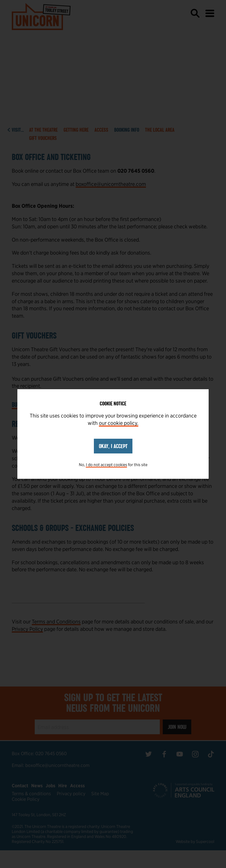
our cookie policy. (119, 423)
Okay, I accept (113, 446)
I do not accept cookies (107, 465)
